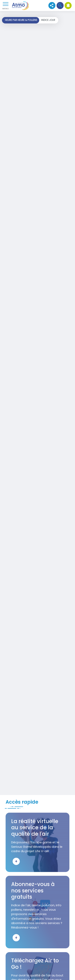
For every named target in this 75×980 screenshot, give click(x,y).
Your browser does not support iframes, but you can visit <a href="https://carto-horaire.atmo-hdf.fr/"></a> (37, 403)
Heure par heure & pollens (21, 20)
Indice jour (48, 20)
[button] (60, 6)
